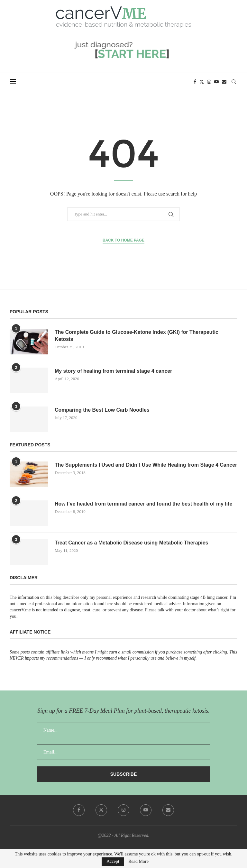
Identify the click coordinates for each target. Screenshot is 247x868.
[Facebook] (195, 82)
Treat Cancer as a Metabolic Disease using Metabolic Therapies (132, 543)
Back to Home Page (123, 240)
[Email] (224, 82)
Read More (138, 862)
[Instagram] (209, 82)
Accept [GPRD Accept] (113, 861)
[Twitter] (202, 82)
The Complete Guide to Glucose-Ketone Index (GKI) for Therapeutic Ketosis (137, 336)
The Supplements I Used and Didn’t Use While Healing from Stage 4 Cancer (137, 468)
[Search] (234, 82)
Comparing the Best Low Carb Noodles (102, 410)
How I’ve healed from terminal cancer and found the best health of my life (144, 504)
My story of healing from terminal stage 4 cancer (114, 371)
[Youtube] (217, 82)
